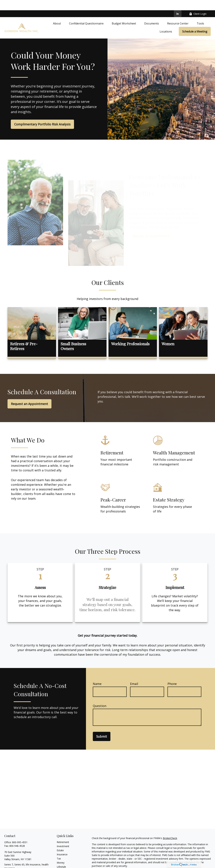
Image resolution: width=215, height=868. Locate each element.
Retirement (63, 832)
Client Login (198, 4)
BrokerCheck (170, 828)
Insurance (62, 844)
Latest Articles (65, 861)
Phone (172, 673)
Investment (63, 836)
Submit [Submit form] (102, 726)
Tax (59, 848)
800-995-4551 (20, 832)
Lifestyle (61, 856)
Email (134, 673)
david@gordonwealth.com (19, 864)
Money (61, 852)
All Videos (62, 865)
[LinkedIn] (178, 3)
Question (100, 696)
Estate (60, 840)
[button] (57, 13)
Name (97, 673)
